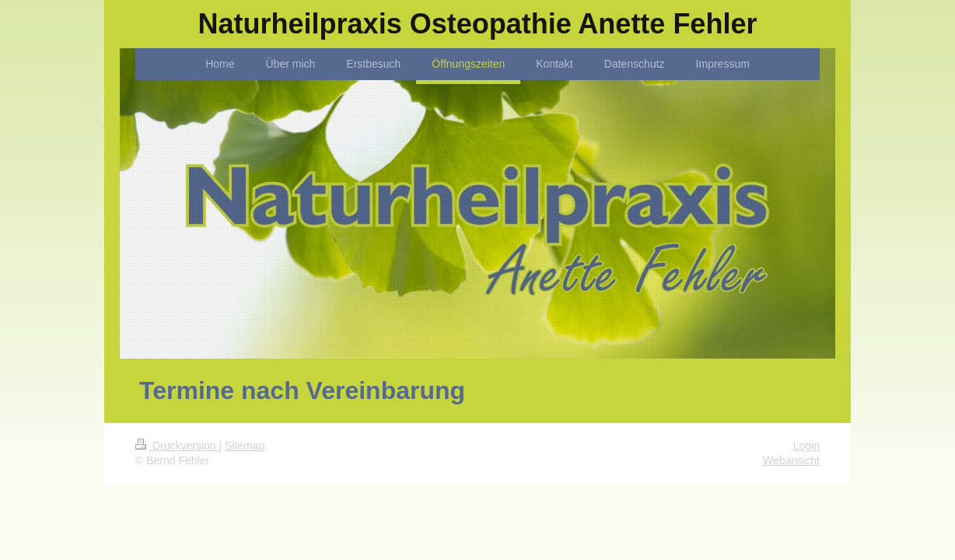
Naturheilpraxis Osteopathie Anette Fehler (478, 24)
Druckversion (177, 446)
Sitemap (245, 446)
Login (806, 446)
